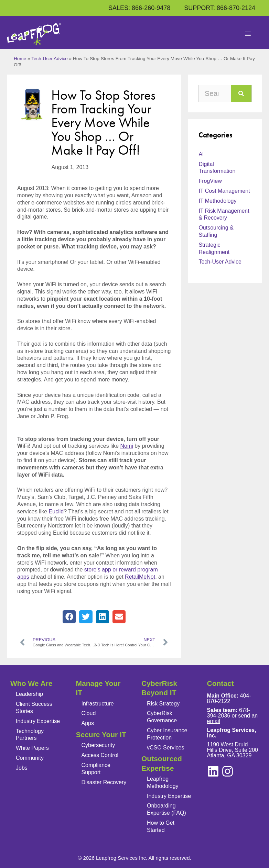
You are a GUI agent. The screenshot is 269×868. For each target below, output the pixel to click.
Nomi (127, 446)
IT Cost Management (224, 191)
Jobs (22, 768)
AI (201, 154)
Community (30, 758)
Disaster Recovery (104, 782)
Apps (88, 723)
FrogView (210, 181)
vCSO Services (165, 748)
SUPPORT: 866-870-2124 (220, 8)
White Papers (32, 748)
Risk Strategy (163, 704)
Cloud (89, 713)
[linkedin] (228, 771)
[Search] (241, 93)
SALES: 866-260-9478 (139, 8)
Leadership (29, 694)
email (214, 721)
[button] (69, 617)
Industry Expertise (38, 721)
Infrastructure (98, 704)
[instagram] (213, 771)
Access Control (100, 755)
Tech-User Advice (50, 59)
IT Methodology (217, 201)
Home (20, 59)
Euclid (56, 511)
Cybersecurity (98, 745)
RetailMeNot (140, 577)
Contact (220, 683)
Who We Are (31, 683)
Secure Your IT (101, 735)
